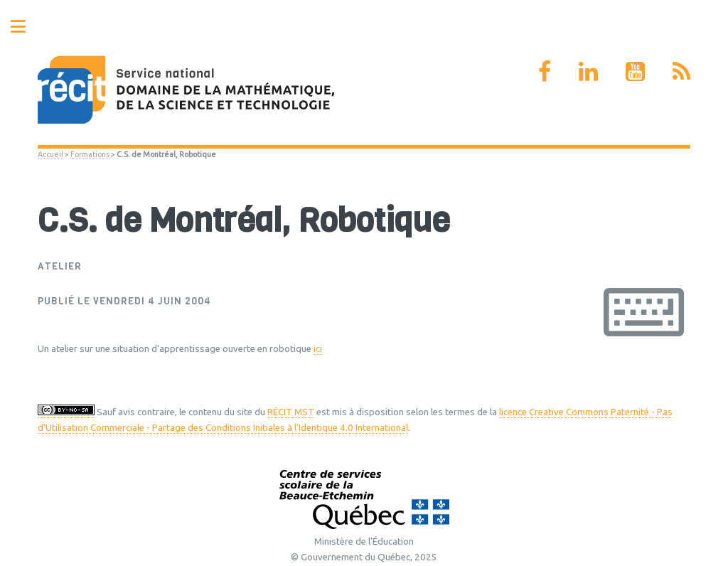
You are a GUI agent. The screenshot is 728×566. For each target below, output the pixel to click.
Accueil (50, 154)
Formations (90, 154)
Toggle (26, 27)
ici (318, 349)
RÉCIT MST (291, 412)
